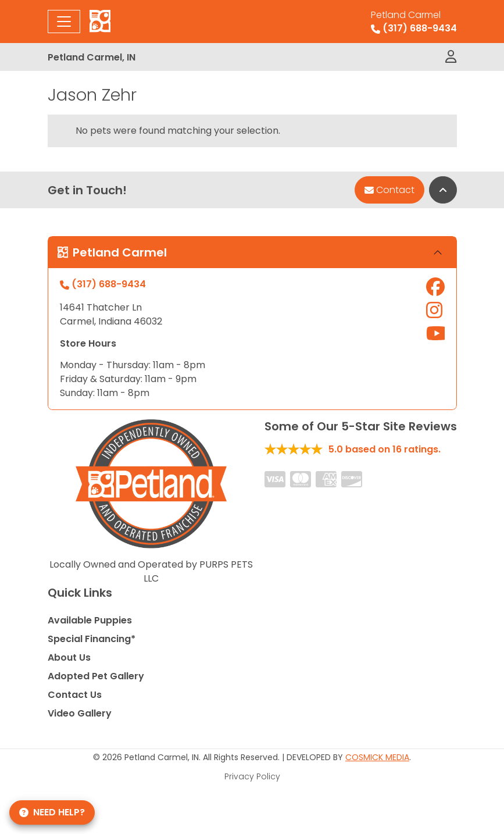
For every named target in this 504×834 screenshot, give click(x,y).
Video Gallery (80, 713)
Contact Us (75, 695)
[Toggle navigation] (64, 22)
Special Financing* (92, 639)
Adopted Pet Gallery (96, 676)
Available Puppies (90, 620)
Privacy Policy (252, 776)
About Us (69, 657)
